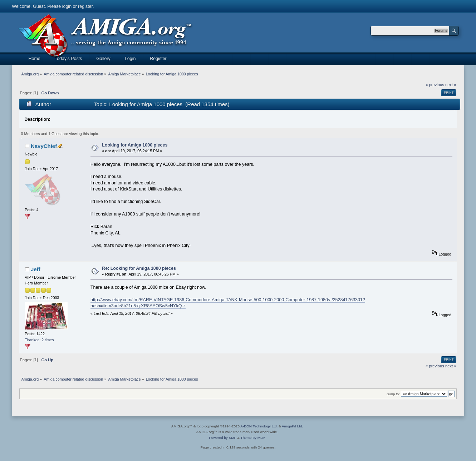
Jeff (36, 269)
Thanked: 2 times (39, 340)
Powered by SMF (222, 438)
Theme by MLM (253, 438)
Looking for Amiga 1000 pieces (135, 145)
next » (451, 85)
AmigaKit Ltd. (292, 426)
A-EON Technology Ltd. (259, 426)
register (85, 6)
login (67, 6)
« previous (435, 85)
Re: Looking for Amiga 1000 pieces (139, 268)
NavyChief (44, 146)
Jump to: (393, 394)
